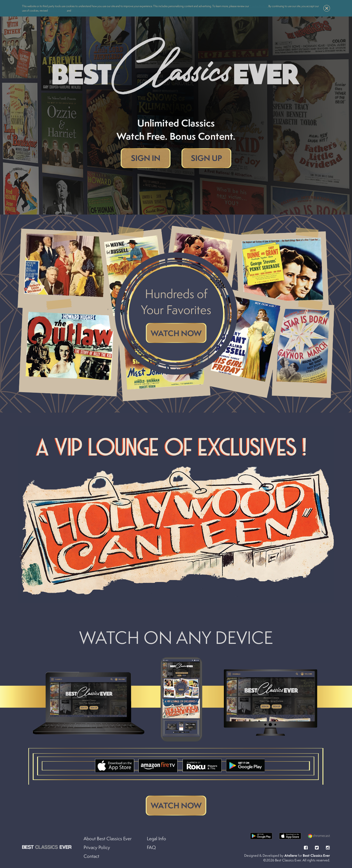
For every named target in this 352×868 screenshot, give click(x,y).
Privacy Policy (57, 10)
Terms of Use (80, 10)
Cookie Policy (258, 6)
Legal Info (156, 839)
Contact (91, 856)
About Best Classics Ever (108, 839)
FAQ (151, 847)
